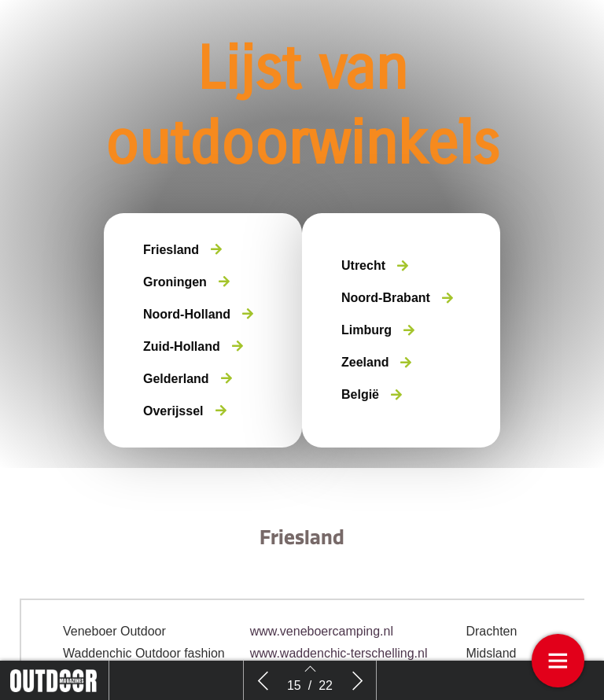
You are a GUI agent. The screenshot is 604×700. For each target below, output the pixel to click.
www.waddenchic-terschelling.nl (339, 653)
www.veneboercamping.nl (322, 631)
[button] (182, 250)
